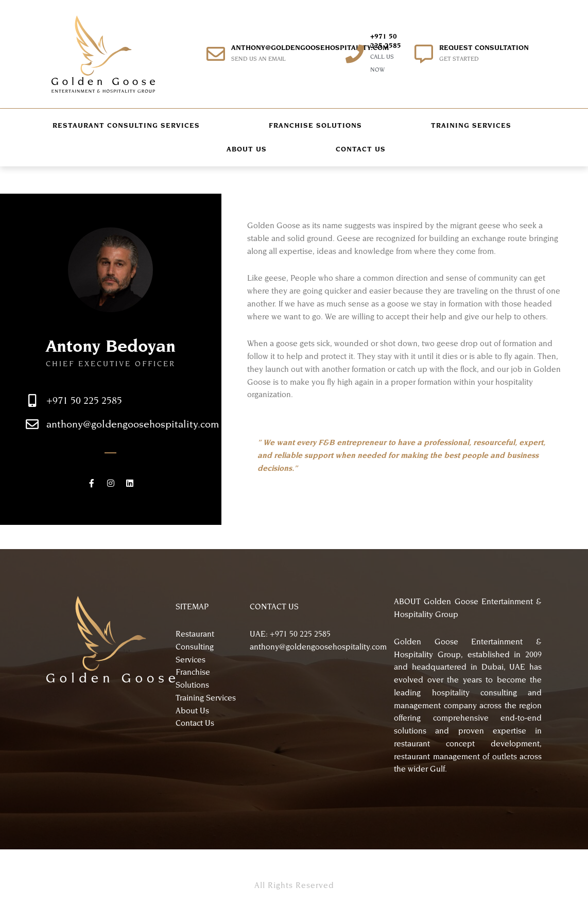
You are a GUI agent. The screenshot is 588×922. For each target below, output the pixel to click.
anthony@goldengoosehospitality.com (310, 48)
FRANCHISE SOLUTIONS (315, 125)
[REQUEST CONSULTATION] (424, 54)
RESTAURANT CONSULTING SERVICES (126, 125)
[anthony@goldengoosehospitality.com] (216, 54)
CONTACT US (361, 149)
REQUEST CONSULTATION (484, 48)
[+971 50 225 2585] (355, 54)
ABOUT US (247, 149)
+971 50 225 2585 (84, 421)
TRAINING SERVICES (471, 125)
